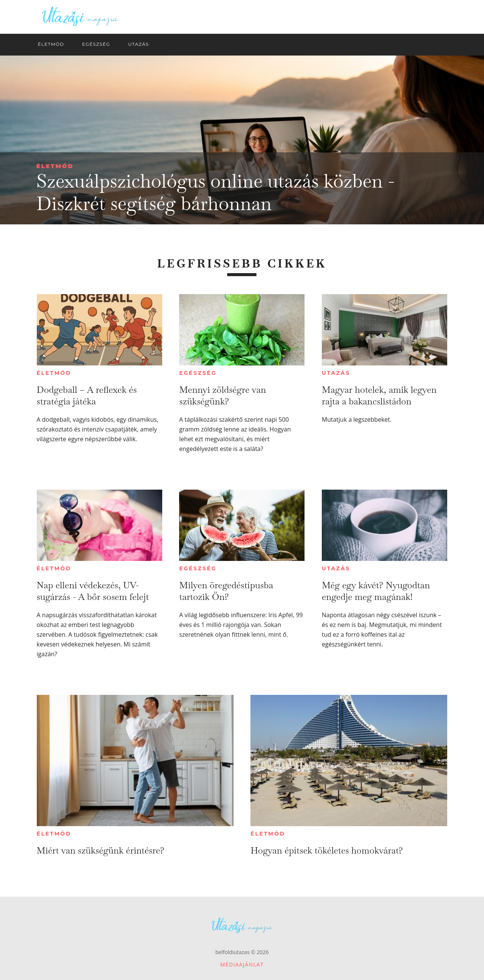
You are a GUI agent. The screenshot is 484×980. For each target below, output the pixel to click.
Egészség (198, 373)
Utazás (336, 373)
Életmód (55, 166)
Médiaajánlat (242, 964)
